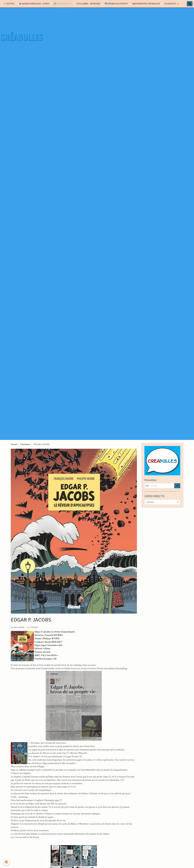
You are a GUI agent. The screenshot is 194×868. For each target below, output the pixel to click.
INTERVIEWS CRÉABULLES (146, 4)
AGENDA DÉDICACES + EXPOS (34, 4)
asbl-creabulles (19, 627)
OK (177, 486)
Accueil (14, 444)
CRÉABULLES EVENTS (116, 4)
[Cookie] (6, 862)
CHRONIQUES (62, 4)
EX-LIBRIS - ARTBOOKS (88, 4)
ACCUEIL (9, 4)
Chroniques (25, 444)
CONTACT (170, 4)
